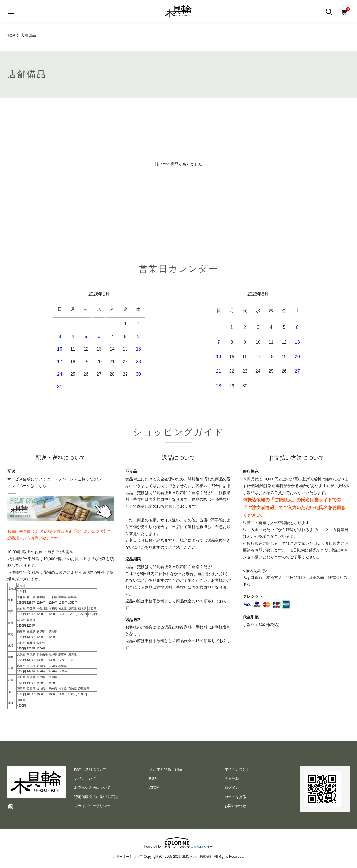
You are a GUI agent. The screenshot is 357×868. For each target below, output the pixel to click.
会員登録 (232, 779)
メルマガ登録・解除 (166, 769)
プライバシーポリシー (92, 806)
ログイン (232, 787)
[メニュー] (11, 11)
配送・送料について (91, 769)
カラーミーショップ (128, 857)
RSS (153, 779)
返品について (85, 779)
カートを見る (235, 797)
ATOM (154, 787)
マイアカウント (237, 769)
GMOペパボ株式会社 (197, 857)
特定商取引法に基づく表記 (96, 797)
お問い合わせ (235, 806)
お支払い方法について (92, 787)
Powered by (178, 843)
